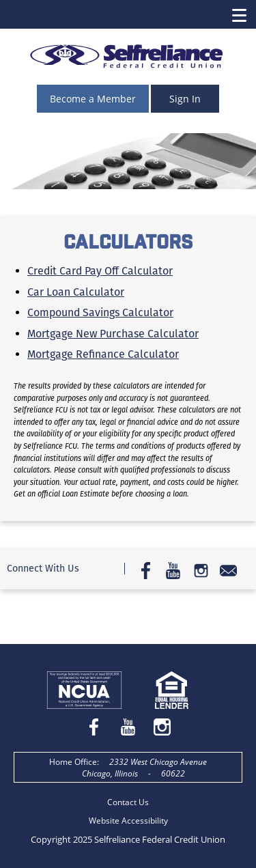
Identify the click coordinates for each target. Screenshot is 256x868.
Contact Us (128, 802)
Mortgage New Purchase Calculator (113, 334)
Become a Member (93, 99)
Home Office (73, 762)
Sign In (185, 99)
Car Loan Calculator (76, 292)
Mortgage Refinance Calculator (103, 354)
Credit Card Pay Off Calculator (100, 271)
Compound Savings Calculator (100, 312)
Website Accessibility (128, 821)
